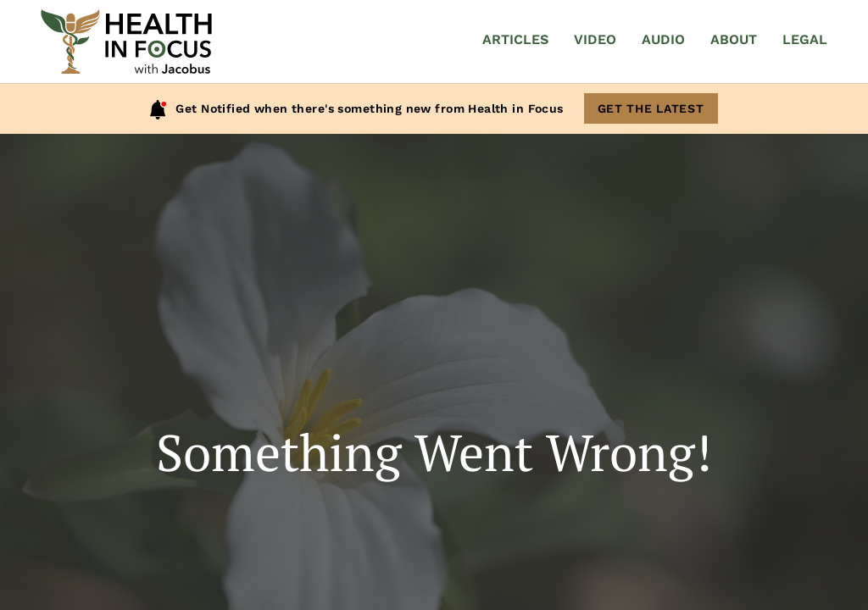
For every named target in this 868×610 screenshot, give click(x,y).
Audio (663, 39)
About (734, 39)
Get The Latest (651, 108)
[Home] (126, 42)
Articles (515, 39)
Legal (805, 39)
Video (595, 39)
